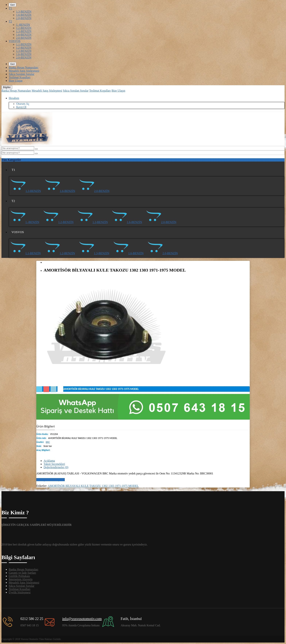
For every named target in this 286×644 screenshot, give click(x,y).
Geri (12, 5)
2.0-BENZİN (24, 18)
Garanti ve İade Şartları (22, 573)
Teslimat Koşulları (20, 77)
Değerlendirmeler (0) (56, 467)
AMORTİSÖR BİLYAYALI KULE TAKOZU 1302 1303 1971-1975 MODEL (93, 486)
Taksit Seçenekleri (54, 464)
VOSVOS (15, 41)
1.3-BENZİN (24, 12)
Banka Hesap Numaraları (24, 67)
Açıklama (49, 461)
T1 (10, 8)
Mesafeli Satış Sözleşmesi (24, 71)
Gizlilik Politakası (19, 576)
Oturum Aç (23, 104)
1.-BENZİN (23, 25)
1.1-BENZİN (24, 44)
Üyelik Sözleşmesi (20, 592)
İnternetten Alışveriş (21, 579)
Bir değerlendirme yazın (51, 480)
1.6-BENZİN (24, 15)
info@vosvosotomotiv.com (82, 619)
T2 (10, 21)
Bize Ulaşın (16, 81)
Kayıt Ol (21, 107)
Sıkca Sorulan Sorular (22, 74)
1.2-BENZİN (24, 28)
